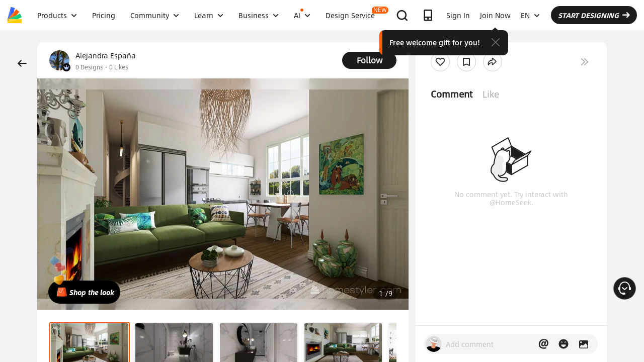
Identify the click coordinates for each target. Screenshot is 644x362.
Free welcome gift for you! (435, 42)
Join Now (495, 15)
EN (530, 15)
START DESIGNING (594, 15)
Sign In (458, 15)
